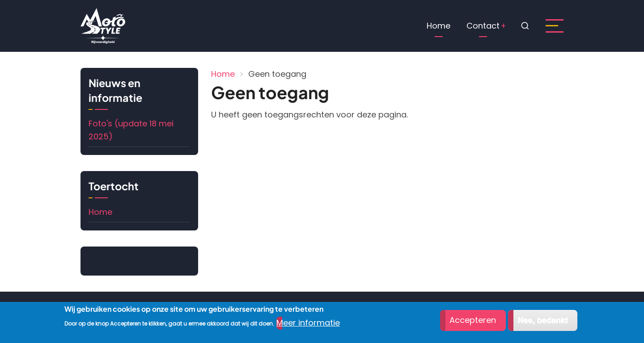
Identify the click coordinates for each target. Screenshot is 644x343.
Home (439, 26)
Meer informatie (308, 323)
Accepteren (473, 320)
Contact (483, 26)
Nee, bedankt (542, 321)
